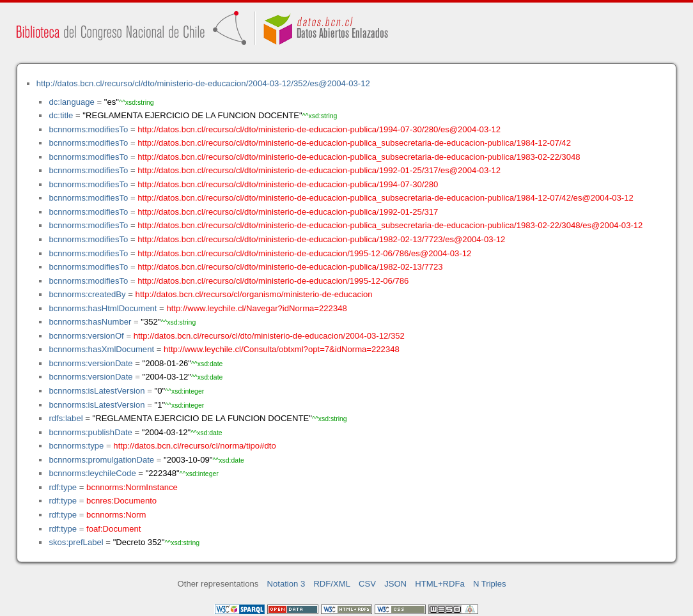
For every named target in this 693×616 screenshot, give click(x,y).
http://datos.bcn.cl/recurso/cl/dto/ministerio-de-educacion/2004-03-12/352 (269, 336)
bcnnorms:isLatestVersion (97, 391)
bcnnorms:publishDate (90, 432)
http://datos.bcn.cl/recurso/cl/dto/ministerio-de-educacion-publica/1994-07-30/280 (288, 184)
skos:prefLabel (76, 542)
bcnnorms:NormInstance (132, 487)
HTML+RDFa (440, 584)
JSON (395, 584)
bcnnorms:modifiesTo (88, 129)
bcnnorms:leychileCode (92, 473)
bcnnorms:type (76, 446)
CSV (367, 584)
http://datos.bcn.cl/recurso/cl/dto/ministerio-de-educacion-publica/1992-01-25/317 (288, 212)
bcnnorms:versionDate (90, 363)
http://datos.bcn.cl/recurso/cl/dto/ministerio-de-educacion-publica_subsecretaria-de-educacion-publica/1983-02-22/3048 (359, 157)
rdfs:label (66, 418)
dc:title (61, 115)
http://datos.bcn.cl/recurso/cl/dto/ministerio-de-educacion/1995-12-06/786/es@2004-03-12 (304, 253)
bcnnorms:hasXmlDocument (101, 349)
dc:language (71, 102)
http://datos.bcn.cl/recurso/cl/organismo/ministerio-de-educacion (254, 294)
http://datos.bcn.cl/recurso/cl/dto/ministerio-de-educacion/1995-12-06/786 (273, 281)
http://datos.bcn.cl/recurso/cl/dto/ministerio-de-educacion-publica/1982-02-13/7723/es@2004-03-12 (321, 239)
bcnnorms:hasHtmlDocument (103, 308)
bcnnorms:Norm (116, 515)
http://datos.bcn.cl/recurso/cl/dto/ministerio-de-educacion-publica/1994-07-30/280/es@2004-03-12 (319, 129)
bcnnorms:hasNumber (90, 322)
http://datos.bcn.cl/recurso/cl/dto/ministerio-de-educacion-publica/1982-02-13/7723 (290, 267)
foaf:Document (113, 529)
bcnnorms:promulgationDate (101, 460)
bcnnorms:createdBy (87, 294)
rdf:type (63, 487)
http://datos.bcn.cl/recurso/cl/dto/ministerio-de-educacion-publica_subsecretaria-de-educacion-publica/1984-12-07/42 (354, 143)
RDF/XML (332, 584)
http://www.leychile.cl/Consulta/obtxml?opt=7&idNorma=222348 (282, 349)
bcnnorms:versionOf (86, 336)
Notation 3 (286, 584)
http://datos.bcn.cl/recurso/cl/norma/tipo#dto (194, 446)
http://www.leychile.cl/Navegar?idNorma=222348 (256, 308)
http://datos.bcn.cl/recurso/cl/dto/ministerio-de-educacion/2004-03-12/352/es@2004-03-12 (203, 83)
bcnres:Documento (121, 501)
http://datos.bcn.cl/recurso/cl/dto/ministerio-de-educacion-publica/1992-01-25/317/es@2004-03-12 (319, 170)
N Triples (490, 584)
